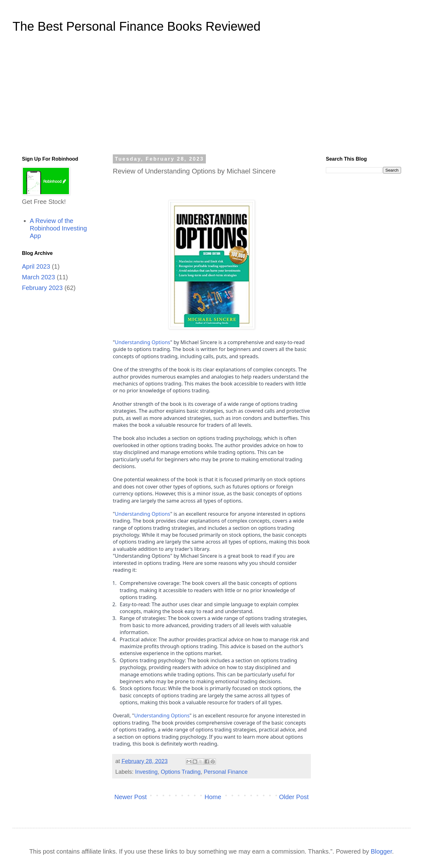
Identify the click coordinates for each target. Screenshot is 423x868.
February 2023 (42, 288)
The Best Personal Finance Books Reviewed (137, 26)
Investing (146, 772)
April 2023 (36, 266)
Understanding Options (143, 342)
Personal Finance (226, 772)
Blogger (381, 851)
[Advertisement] (211, 98)
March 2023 (39, 277)
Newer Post (131, 797)
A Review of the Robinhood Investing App (58, 228)
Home (213, 797)
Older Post (294, 797)
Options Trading (181, 772)
